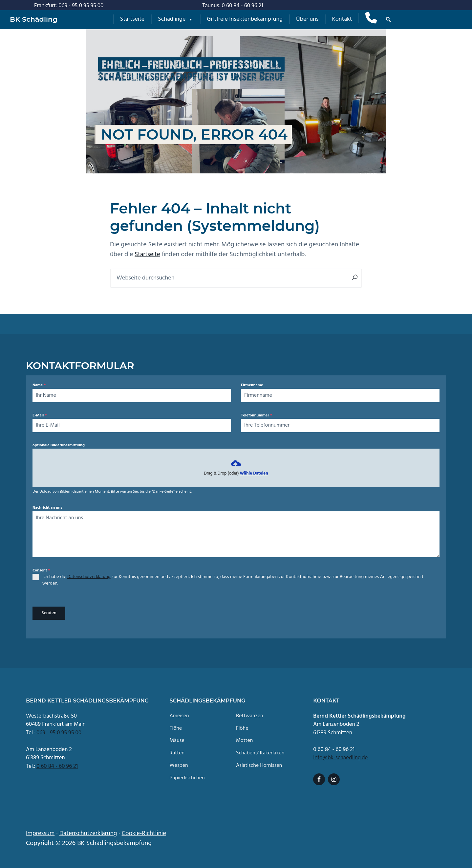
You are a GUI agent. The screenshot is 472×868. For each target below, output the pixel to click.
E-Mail (40, 415)
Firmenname (252, 385)
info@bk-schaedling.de (340, 756)
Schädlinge (176, 19)
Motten (245, 738)
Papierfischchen (187, 776)
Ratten (177, 751)
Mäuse (177, 738)
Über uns (307, 19)
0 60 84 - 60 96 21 (57, 764)
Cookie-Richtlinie (151, 831)
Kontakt (342, 19)
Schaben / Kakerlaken (260, 751)
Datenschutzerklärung (89, 577)
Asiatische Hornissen (259, 763)
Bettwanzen (250, 714)
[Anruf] (371, 18)
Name (39, 385)
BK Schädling (34, 19)
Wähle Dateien (254, 473)
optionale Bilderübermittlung (59, 445)
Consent (41, 570)
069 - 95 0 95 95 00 (59, 731)
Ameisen (179, 714)
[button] (388, 19)
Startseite (132, 19)
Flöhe (176, 726)
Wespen (179, 763)
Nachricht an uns (47, 508)
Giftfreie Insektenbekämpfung (245, 19)
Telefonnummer (257, 415)
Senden (49, 613)
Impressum (41, 831)
